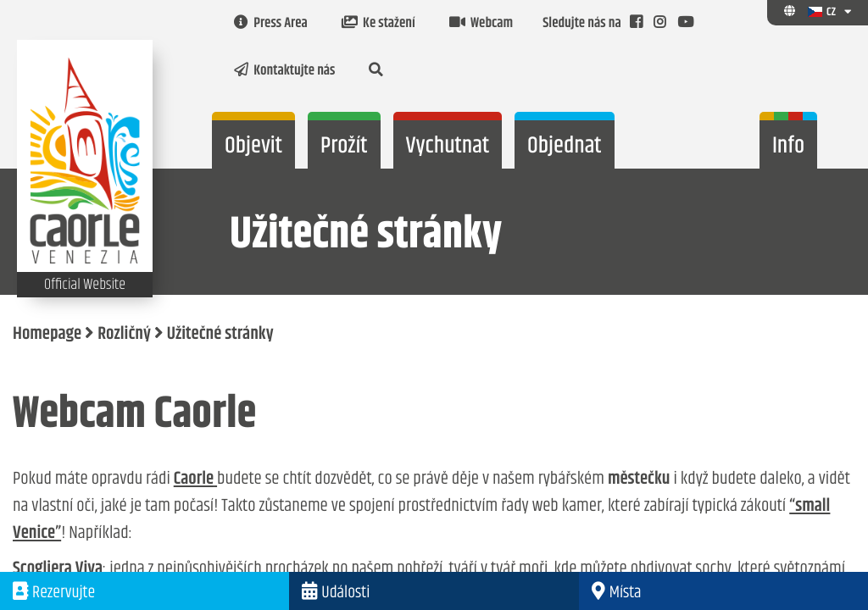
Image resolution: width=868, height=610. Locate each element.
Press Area (271, 24)
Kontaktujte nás (284, 71)
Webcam (481, 24)
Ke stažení (378, 24)
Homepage (47, 335)
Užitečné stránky (220, 335)
